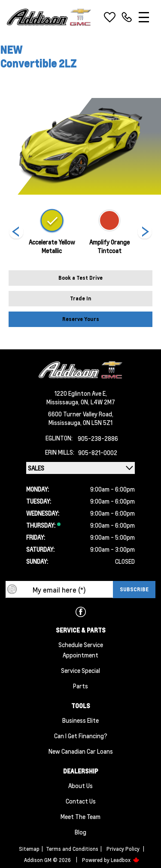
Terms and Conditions (72, 849)
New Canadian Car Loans (81, 751)
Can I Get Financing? (81, 736)
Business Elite (80, 720)
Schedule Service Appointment (81, 650)
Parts (80, 686)
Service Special (80, 670)
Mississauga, (64, 402)
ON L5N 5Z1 (98, 422)
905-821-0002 (98, 452)
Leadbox (125, 860)
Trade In (81, 298)
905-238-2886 (98, 438)
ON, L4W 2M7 (98, 402)
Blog (80, 832)
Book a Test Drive (80, 278)
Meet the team (80, 816)
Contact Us (81, 801)
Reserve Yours (81, 319)
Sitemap (29, 849)
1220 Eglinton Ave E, (81, 393)
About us (80, 785)
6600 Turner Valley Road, (81, 414)
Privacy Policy (123, 849)
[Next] (16, 232)
